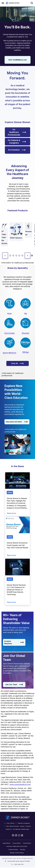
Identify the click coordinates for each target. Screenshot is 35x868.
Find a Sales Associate (12, 826)
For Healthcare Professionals (17, 132)
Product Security (13, 850)
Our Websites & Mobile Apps (21, 829)
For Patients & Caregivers (17, 142)
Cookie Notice (27, 843)
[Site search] (32, 3)
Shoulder (26, 333)
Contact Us (9, 829)
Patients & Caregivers (24, 823)
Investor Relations (14, 642)
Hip (26, 313)
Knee (9, 313)
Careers (22, 826)
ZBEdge (25, 352)
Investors (28, 826)
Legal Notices (6, 843)
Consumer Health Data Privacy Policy (17, 846)
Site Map (23, 850)
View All (17, 363)
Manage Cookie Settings (17, 853)
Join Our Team (14, 685)
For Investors (17, 150)
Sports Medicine (10, 353)
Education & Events (17, 422)
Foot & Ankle (10, 333)
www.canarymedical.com (20, 784)
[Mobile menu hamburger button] (3, 3)
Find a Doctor (11, 823)
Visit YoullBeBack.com (18, 60)
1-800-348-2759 (19, 864)
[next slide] (28, 256)
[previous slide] (5, 256)
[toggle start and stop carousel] (32, 256)
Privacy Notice (17, 843)
